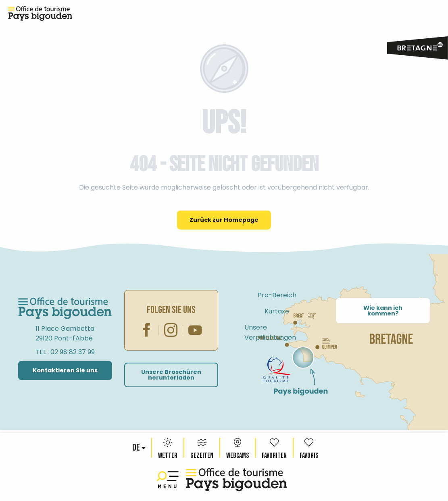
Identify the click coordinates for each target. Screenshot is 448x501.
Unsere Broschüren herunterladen (171, 375)
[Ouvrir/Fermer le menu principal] (169, 480)
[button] (137, 448)
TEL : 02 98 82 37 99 (65, 352)
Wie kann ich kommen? (383, 311)
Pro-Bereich (277, 295)
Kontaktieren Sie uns (65, 370)
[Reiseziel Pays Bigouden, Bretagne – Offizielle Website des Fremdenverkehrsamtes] (40, 14)
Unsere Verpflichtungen (270, 332)
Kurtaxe (277, 311)
